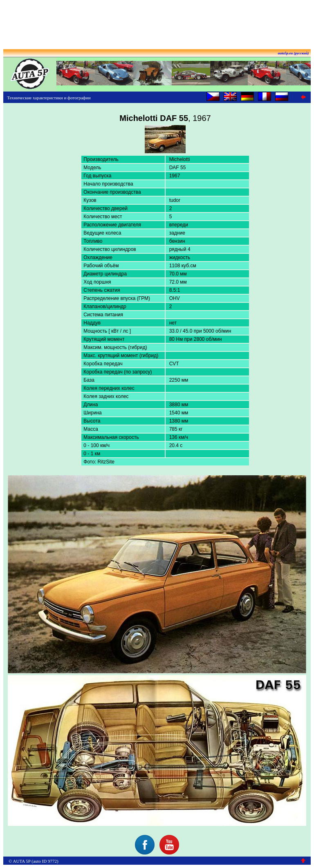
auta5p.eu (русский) (294, 53)
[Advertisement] (157, 22)
